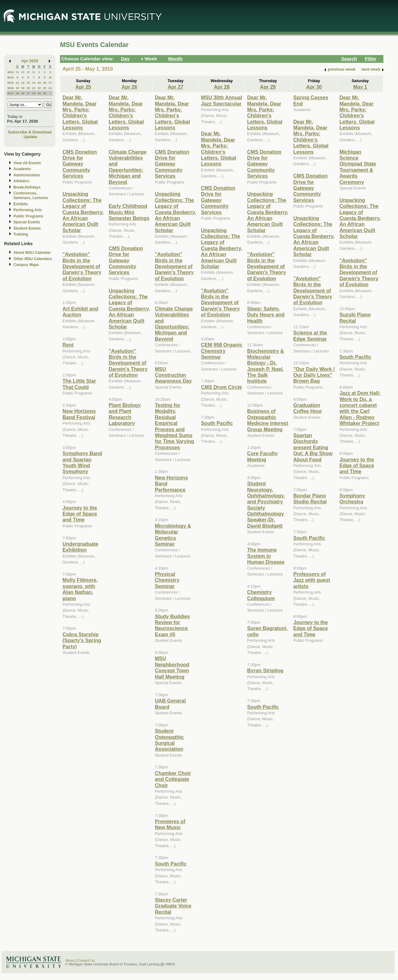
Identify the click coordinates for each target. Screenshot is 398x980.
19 (23, 88)
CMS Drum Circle (221, 387)
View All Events (27, 163)
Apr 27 (175, 87)
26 (23, 93)
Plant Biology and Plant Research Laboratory (125, 414)
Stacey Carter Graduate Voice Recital (173, 906)
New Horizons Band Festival (79, 414)
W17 (11, 93)
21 (34, 88)
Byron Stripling (265, 670)
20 (28, 88)
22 (39, 88)
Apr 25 (83, 87)
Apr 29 (268, 87)
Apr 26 (129, 87)
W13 (11, 72)
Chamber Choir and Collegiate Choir (173, 779)
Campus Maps (26, 265)
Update (30, 137)
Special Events (27, 222)
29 (23, 72)
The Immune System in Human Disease (266, 556)
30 (28, 72)
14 (34, 83)
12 (23, 83)
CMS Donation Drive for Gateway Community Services (80, 164)
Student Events (27, 228)
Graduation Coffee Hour (308, 408)
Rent (68, 345)
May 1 (360, 87)
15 (39, 83)
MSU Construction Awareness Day (173, 375)
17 (50, 83)
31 (34, 72)
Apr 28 (222, 87)
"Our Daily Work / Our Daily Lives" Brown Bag (314, 375)
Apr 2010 (30, 61)
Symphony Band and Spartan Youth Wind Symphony (82, 462)
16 (45, 83)
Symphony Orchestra (352, 499)
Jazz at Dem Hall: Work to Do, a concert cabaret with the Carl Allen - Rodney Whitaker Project (360, 408)
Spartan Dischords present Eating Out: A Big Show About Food (313, 447)
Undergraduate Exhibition (80, 547)
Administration (27, 175)
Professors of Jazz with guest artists (312, 580)
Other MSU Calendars (33, 259)
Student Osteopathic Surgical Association (169, 740)
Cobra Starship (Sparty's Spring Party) (82, 640)
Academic (22, 169)
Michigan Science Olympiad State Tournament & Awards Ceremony (358, 167)
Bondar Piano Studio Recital (310, 499)
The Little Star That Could (79, 384)
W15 (11, 83)
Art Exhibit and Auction (80, 312)
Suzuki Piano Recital (355, 317)
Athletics (21, 181)
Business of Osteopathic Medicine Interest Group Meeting (268, 420)
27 (28, 93)
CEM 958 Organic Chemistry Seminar (222, 351)
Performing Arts (28, 210)
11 (17, 83)
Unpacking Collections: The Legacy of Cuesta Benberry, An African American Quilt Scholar (83, 212)
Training (21, 234)
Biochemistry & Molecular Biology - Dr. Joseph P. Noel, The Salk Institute (266, 366)
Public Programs (28, 216)
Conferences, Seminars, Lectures (31, 196)
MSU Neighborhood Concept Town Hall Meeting (172, 667)
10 (50, 77)
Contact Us (86, 960)
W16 (11, 88)
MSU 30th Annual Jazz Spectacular (221, 100)
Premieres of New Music (170, 824)
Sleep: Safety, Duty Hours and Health (266, 315)
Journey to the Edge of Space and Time (80, 514)
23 (45, 88)
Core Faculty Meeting (262, 456)
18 (17, 88)
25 (17, 93)
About (70, 960)
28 (17, 72)
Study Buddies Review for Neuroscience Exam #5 (172, 625)
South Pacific (171, 864)
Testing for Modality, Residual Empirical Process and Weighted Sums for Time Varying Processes (174, 426)
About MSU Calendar (32, 253)
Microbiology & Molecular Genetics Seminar (173, 535)
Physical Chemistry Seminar (167, 580)
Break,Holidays (27, 187)
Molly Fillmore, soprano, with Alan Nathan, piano (80, 589)
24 (50, 88)
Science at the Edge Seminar (310, 336)
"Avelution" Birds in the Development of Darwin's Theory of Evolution (82, 266)
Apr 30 (314, 87)
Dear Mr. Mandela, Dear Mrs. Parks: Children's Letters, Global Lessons (80, 112)
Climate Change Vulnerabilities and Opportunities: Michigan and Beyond (127, 167)
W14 (11, 77)
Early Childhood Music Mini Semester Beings (129, 212)
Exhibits (21, 204)
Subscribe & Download (30, 132)
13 (28, 83)
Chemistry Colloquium (261, 595)
